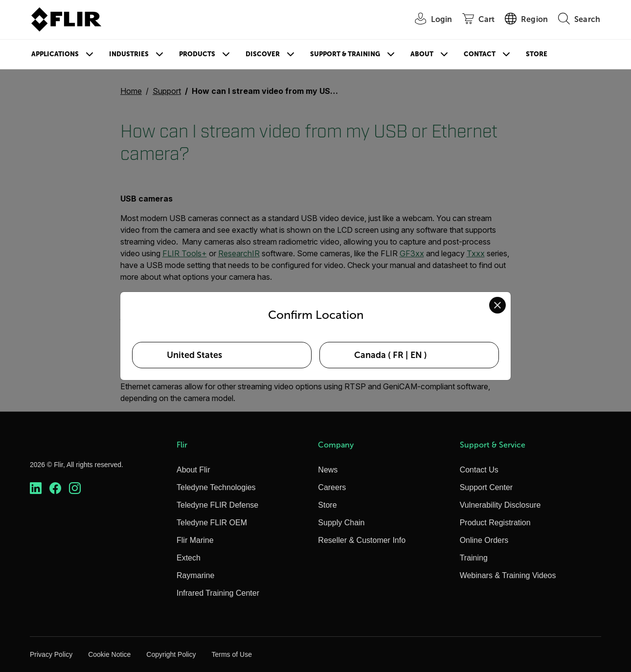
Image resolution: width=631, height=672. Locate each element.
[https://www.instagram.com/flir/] (75, 488)
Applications (55, 54)
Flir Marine (195, 540)
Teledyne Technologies (216, 487)
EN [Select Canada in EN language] (416, 355)
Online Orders (484, 540)
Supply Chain (341, 523)
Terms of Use (231, 654)
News (328, 470)
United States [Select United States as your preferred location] (194, 355)
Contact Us (479, 470)
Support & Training (345, 54)
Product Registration (495, 523)
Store (537, 54)
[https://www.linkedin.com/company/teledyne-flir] (36, 488)
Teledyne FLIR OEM (212, 523)
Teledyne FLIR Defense (217, 505)
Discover (263, 54)
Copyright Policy (171, 654)
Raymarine (195, 575)
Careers (332, 487)
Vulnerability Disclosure (500, 505)
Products (197, 54)
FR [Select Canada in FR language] (398, 355)
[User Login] (428, 20)
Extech (189, 558)
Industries (129, 54)
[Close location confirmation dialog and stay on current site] (497, 305)
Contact (480, 54)
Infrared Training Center (218, 593)
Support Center (486, 487)
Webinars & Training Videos (508, 575)
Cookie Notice (109, 654)
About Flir (193, 470)
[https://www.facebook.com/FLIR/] (55, 488)
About (422, 54)
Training (474, 558)
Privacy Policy (51, 654)
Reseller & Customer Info (362, 540)
